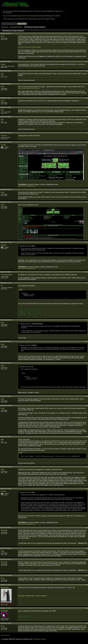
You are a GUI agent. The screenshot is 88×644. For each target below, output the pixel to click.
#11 (87, 202)
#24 (87, 551)
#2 (87, 62)
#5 (87, 98)
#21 (87, 469)
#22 (87, 491)
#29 (87, 626)
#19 (87, 408)
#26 (87, 578)
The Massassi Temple (39, 641)
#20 (87, 439)
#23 (87, 530)
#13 (87, 272)
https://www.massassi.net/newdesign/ (30, 47)
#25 (87, 562)
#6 (87, 107)
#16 (87, 343)
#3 (87, 71)
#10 (87, 190)
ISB (4, 147)
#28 (87, 611)
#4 (87, 84)
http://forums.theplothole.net (27, 186)
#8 (87, 133)
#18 (87, 398)
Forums (5, 27)
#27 (87, 587)
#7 (87, 117)
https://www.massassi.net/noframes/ (29, 88)
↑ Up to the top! (5, 638)
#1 (87, 33)
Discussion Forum (16, 27)
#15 (87, 321)
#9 (87, 142)
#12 (87, 242)
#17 (87, 364)
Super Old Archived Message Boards (29, 16)
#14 (87, 283)
